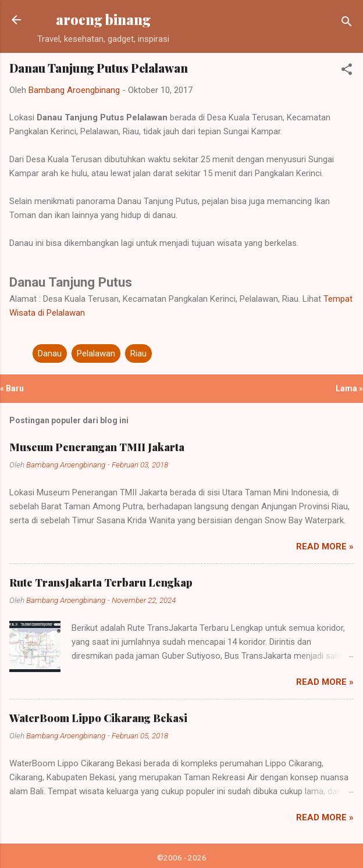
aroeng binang (103, 19)
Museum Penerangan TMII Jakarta (97, 447)
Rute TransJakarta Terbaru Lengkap (101, 583)
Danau (50, 353)
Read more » (325, 546)
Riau (138, 353)
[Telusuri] (347, 24)
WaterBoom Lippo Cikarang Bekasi (98, 718)
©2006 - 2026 (182, 858)
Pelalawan (96, 353)
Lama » (349, 388)
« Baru (12, 388)
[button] (347, 71)
